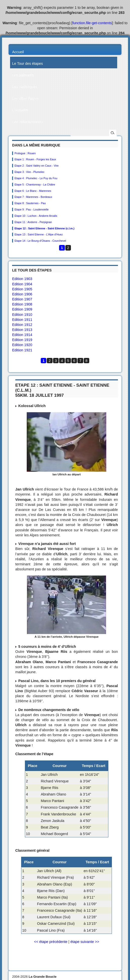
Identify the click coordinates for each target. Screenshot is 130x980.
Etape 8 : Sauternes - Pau (30, 203)
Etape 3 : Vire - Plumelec (30, 172)
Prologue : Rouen (25, 153)
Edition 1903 (22, 279)
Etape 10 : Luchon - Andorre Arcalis (36, 216)
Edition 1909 (22, 309)
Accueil (18, 52)
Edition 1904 (22, 284)
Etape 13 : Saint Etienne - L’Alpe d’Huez (39, 234)
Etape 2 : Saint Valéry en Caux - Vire (37, 166)
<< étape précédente (51, 942)
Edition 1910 (22, 315)
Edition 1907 (22, 299)
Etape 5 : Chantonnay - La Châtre (35, 185)
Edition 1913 (22, 330)
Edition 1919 (22, 340)
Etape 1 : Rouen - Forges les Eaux (35, 159)
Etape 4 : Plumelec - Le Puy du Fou (36, 178)
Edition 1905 (22, 289)
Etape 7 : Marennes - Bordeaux (33, 197)
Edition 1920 (22, 345)
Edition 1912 (22, 325)
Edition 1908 (22, 304)
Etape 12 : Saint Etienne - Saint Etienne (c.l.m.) (45, 228)
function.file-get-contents (92, 23)
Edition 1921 (22, 350)
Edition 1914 (22, 335)
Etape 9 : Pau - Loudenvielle (32, 209)
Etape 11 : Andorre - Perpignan (33, 222)
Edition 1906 (22, 294)
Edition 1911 (22, 320)
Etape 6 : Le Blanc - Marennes (33, 191)
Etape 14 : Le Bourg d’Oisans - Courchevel (40, 241)
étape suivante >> (85, 942)
